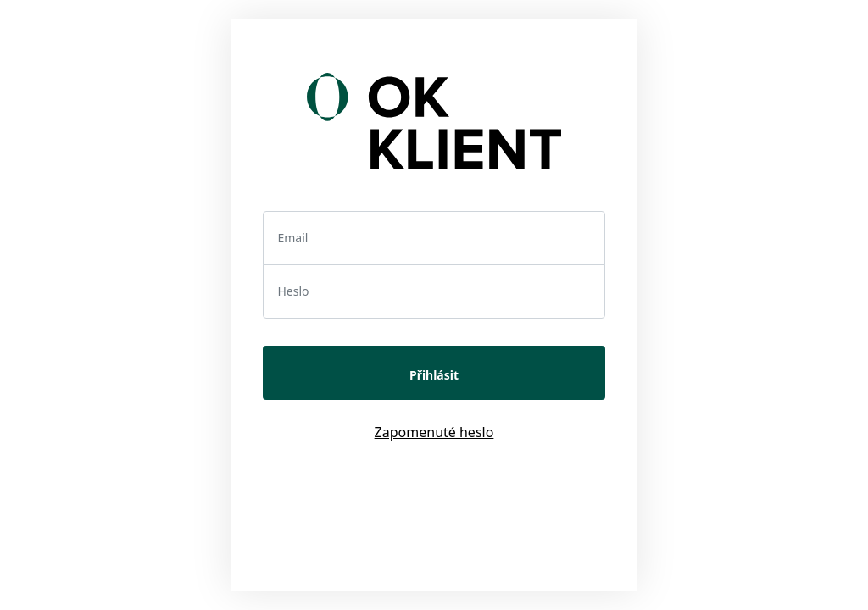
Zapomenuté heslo (434, 432)
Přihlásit (434, 375)
